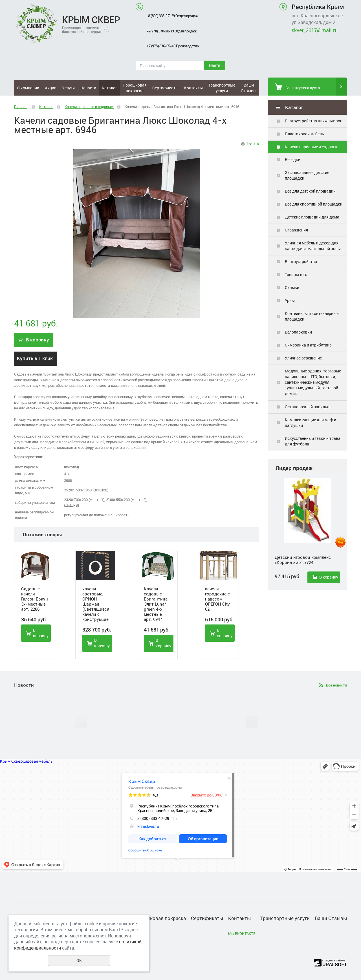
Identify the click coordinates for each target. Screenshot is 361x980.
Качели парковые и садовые (312, 147)
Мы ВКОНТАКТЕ (242, 933)
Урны (290, 300)
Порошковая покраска (135, 88)
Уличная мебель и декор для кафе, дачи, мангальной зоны (313, 246)
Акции (51, 88)
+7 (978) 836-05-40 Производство (173, 46)
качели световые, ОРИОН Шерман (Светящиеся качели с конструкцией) (96, 604)
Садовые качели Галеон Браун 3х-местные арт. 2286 (35, 599)
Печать (253, 143)
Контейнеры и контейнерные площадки (312, 316)
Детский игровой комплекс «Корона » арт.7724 (303, 560)
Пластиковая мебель (304, 134)
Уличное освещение (303, 358)
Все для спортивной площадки (314, 204)
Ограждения (296, 230)
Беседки (293, 159)
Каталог (109, 88)
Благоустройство (301, 261)
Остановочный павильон (308, 407)
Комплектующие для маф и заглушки (311, 422)
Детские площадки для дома (312, 217)
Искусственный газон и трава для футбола (313, 441)
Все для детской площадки (310, 191)
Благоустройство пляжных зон (314, 121)
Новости (88, 88)
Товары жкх (296, 274)
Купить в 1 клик (35, 358)
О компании (28, 88)
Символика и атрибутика (308, 345)
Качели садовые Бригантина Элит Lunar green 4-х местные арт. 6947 (156, 604)
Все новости (336, 685)
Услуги (68, 88)
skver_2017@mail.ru (315, 30)
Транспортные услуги (222, 88)
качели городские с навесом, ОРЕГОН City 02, (217, 599)
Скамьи (292, 287)
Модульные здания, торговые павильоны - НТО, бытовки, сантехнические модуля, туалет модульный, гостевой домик (313, 382)
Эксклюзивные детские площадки (307, 175)
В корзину (329, 577)
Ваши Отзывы (249, 88)
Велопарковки (298, 332)
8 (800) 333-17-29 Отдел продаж (173, 16)
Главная (21, 107)
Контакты (193, 88)
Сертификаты (165, 88)
